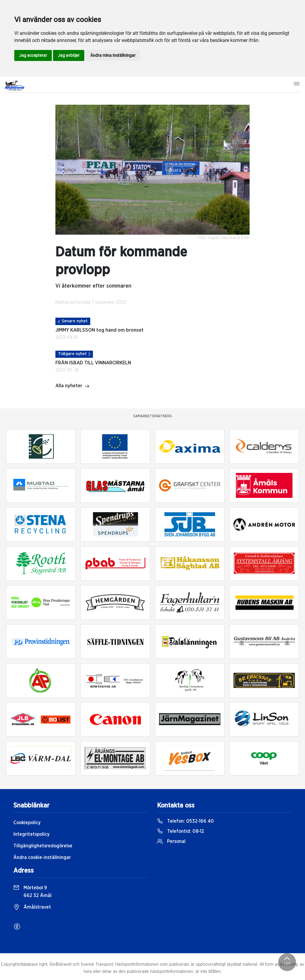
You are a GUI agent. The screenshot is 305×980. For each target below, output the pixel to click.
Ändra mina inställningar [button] (113, 55)
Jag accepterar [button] (33, 55)
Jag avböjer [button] (69, 55)
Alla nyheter (73, 386)
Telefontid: (180, 831)
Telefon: (185, 821)
